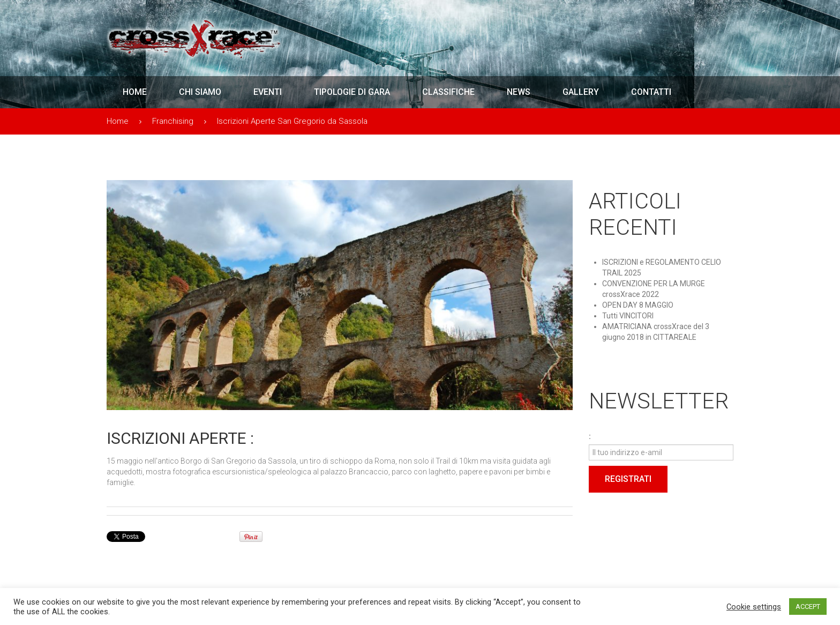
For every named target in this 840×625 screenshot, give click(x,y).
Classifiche (448, 92)
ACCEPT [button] (808, 607)
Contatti (651, 92)
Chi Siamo (200, 92)
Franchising (173, 121)
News (519, 92)
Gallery (581, 92)
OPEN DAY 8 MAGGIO (638, 305)
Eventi (268, 92)
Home (135, 92)
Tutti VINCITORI (628, 316)
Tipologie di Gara (352, 92)
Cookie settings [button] (754, 607)
